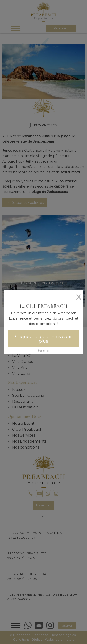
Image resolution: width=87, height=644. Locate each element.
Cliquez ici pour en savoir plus (43, 339)
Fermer (44, 351)
